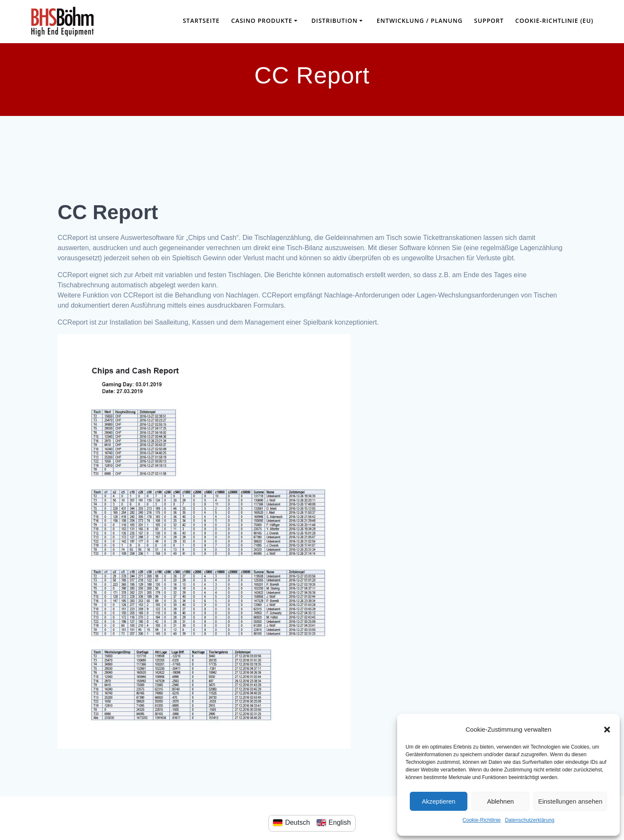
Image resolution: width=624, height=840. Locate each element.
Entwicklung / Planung (420, 21)
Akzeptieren (438, 801)
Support (489, 21)
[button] (607, 730)
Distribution (335, 21)
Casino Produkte (262, 21)
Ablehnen (500, 801)
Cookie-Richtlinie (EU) (554, 21)
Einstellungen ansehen (570, 801)
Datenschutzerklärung (530, 820)
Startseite (201, 21)
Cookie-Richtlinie (482, 820)
